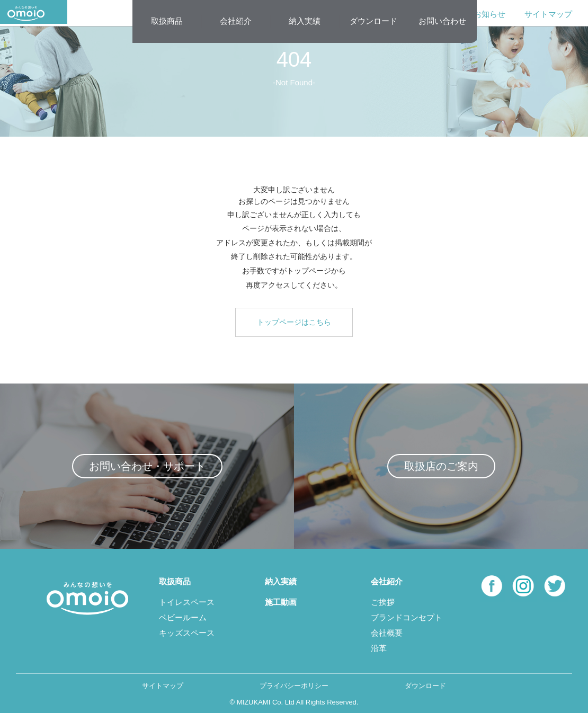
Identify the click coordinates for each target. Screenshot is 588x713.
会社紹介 (236, 21)
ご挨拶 (383, 602)
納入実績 (305, 21)
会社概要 (387, 633)
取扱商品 (167, 21)
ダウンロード (373, 21)
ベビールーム (183, 617)
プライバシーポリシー (294, 686)
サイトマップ (548, 14)
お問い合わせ (442, 21)
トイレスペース (187, 602)
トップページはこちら (294, 322)
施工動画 (281, 602)
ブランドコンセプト (407, 617)
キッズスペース (187, 633)
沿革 (379, 648)
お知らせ (489, 14)
